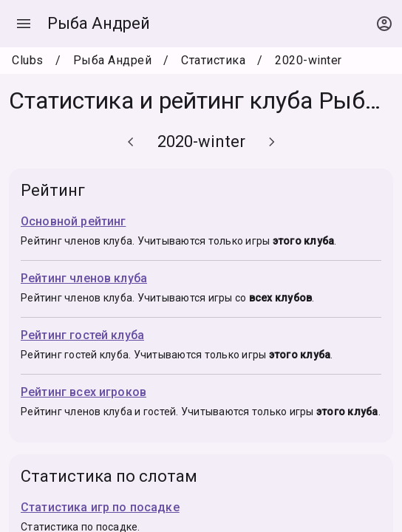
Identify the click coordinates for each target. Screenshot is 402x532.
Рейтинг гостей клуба (82, 335)
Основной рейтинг (73, 221)
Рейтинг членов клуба (84, 278)
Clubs (28, 60)
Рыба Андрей (99, 23)
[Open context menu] (384, 24)
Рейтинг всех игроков (84, 392)
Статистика (213, 60)
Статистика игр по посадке (100, 507)
